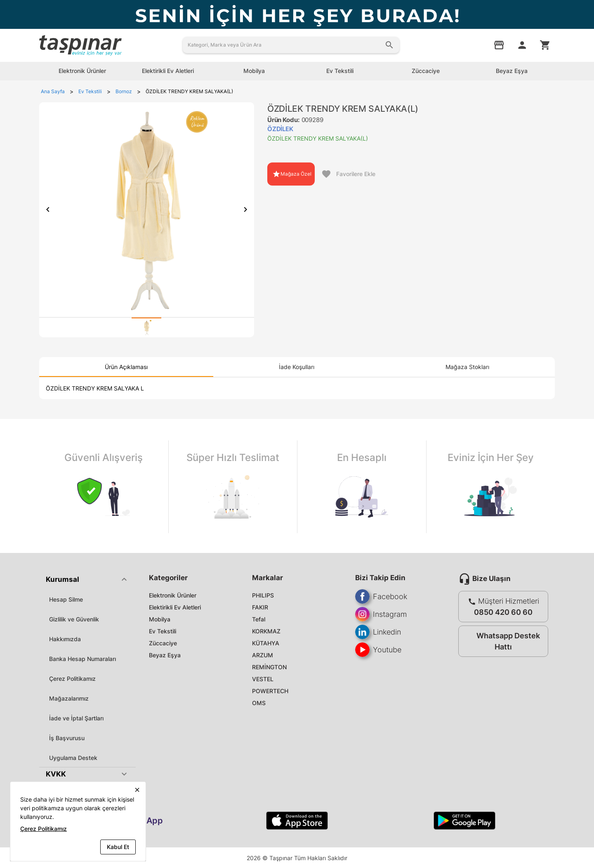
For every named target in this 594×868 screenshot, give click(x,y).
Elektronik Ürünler (173, 595)
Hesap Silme (66, 599)
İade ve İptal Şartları (76, 718)
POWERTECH (270, 691)
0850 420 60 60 (503, 612)
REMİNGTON (269, 667)
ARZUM (263, 655)
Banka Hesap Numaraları (82, 659)
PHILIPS (263, 595)
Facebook (381, 596)
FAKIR (260, 607)
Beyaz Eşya (165, 655)
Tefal (259, 619)
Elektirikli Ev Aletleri (175, 607)
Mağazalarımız (69, 698)
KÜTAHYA (266, 643)
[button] (87, 579)
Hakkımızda (65, 639)
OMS (259, 703)
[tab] (146, 327)
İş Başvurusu (67, 738)
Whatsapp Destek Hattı (501, 641)
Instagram (381, 614)
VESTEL (263, 679)
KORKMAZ (266, 631)
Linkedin (378, 632)
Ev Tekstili (163, 631)
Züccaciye (163, 643)
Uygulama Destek (73, 758)
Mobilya (160, 619)
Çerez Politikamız (72, 679)
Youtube (378, 650)
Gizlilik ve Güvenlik (74, 619)
